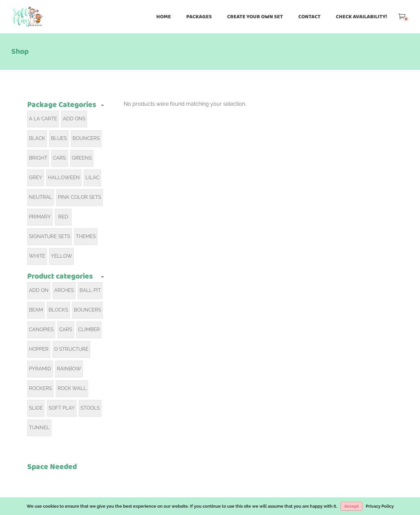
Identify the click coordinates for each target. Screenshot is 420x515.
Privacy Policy (380, 506)
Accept (351, 506)
